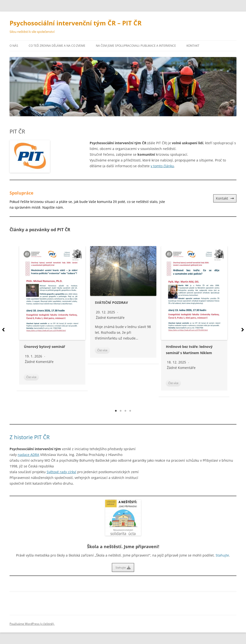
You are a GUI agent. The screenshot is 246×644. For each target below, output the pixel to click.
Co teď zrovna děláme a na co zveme (57, 46)
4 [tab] (130, 411)
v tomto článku (162, 166)
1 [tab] (116, 411)
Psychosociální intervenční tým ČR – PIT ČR (76, 23)
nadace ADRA (28, 455)
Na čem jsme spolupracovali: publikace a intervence (136, 46)
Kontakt (193, 46)
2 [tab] (121, 411)
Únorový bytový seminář (44, 347)
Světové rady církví (61, 472)
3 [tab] (126, 411)
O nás (14, 46)
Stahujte (222, 555)
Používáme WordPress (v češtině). (32, 624)
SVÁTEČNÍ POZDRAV (111, 302)
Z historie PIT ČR (30, 437)
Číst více (31, 377)
